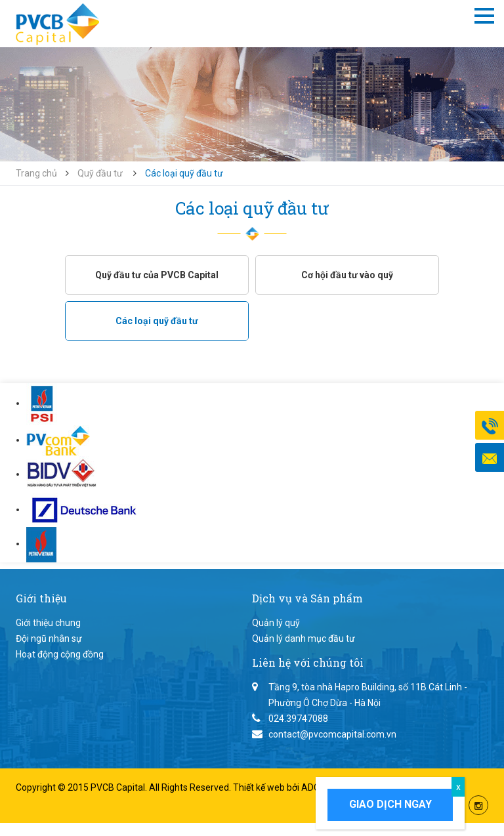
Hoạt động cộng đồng (60, 654)
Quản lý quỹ (276, 623)
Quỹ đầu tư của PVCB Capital (157, 275)
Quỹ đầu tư (100, 173)
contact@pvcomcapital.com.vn (332, 734)
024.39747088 (298, 719)
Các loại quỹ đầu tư (157, 321)
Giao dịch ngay (390, 804)
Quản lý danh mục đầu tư (304, 638)
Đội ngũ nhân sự (49, 638)
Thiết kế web (260, 787)
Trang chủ (36, 173)
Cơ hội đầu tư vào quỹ (347, 275)
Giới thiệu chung (48, 623)
